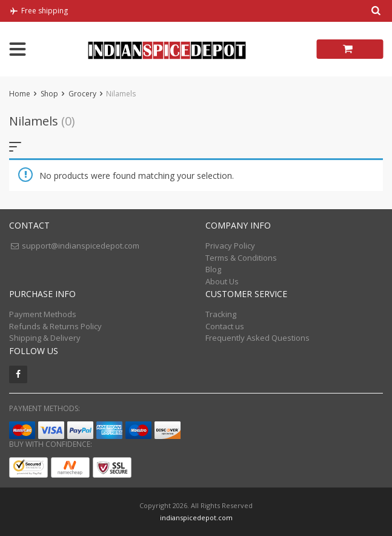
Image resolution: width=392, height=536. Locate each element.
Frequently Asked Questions (257, 338)
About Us (222, 281)
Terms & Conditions (241, 258)
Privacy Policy (230, 246)
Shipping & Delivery (45, 338)
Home (20, 94)
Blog (213, 269)
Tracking (221, 314)
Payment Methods (43, 314)
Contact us (225, 326)
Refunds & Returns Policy (55, 326)
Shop (49, 94)
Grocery (82, 94)
